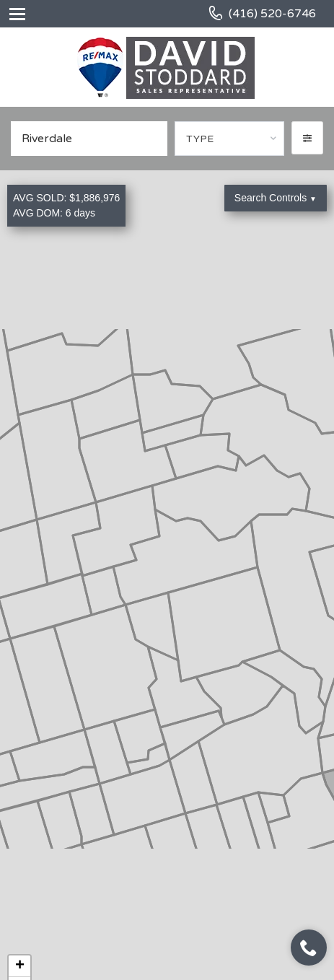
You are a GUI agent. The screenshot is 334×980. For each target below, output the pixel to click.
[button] (307, 138)
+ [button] (20, 966)
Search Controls (276, 198)
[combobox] (229, 139)
